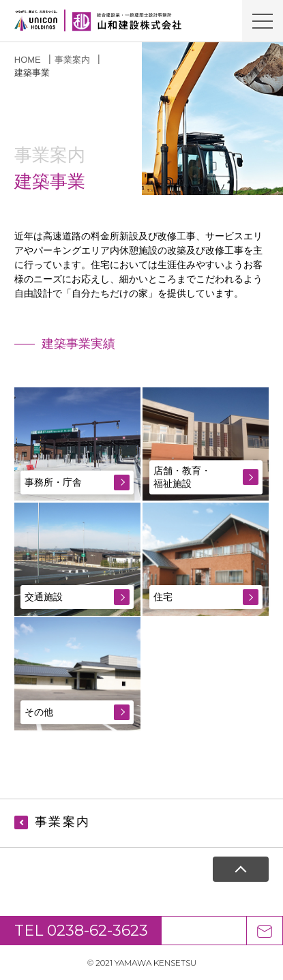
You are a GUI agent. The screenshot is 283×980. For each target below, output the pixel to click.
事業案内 (72, 60)
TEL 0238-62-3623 (81, 931)
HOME (28, 60)
